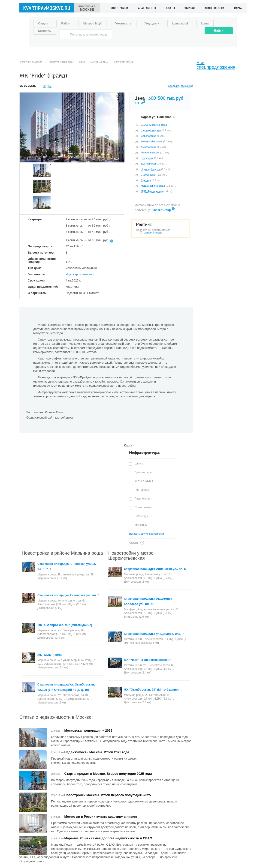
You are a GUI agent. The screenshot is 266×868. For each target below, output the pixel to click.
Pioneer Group (161, 210)
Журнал (190, 8)
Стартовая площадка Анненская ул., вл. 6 (68, 595)
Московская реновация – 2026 (88, 730)
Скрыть (134, 543)
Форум (47, 86)
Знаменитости (214, 8)
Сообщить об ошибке (181, 86)
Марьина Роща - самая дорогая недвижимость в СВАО (108, 838)
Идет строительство (80, 274)
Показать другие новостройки (147, 534)
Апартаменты (147, 8)
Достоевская (148, 164)
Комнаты (45, 31)
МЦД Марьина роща (153, 186)
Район (66, 23)
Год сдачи (152, 23)
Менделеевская (150, 153)
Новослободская (151, 169)
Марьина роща (158, 125)
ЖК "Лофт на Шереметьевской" (147, 660)
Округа (43, 23)
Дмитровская (149, 147)
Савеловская (149, 136)
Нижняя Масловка (152, 141)
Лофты (170, 8)
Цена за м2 (180, 23)
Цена (205, 23)
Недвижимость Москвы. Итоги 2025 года (97, 752)
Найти (219, 30)
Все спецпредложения (216, 65)
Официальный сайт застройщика (50, 418)
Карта (238, 8)
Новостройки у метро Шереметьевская (131, 556)
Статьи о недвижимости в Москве (55, 717)
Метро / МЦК (92, 23)
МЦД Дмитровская (152, 191)
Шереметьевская (151, 130)
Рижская (146, 180)
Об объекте (28, 86)
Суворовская (148, 175)
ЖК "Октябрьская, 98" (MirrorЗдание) (65, 625)
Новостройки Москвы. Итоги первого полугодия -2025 (108, 795)
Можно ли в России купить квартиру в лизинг (101, 817)
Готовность (123, 23)
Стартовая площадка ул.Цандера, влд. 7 (154, 634)
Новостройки (119, 8)
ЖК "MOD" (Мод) (50, 655)
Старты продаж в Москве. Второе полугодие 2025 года (108, 774)
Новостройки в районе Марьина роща (62, 553)
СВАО (144, 125)
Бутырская (147, 158)
